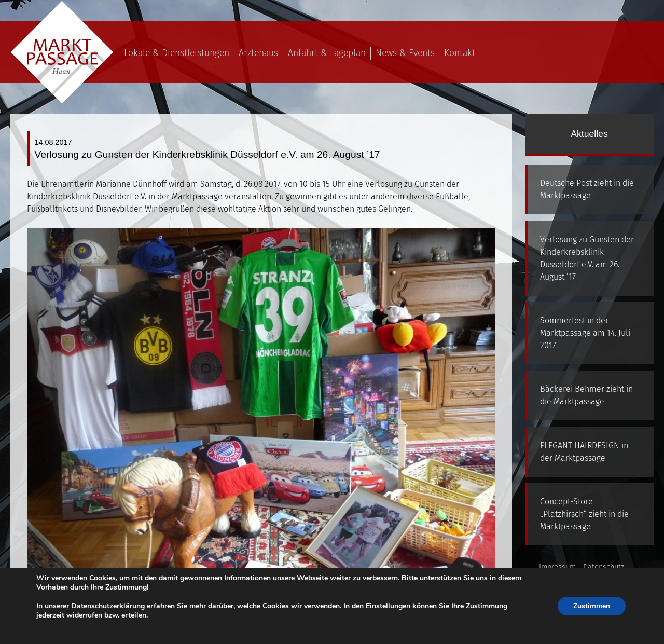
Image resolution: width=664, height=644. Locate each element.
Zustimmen (592, 606)
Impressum (557, 567)
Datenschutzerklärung (108, 606)
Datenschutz (604, 567)
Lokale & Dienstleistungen (177, 53)
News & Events (405, 53)
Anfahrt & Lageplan (327, 53)
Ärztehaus (258, 53)
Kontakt (460, 53)
